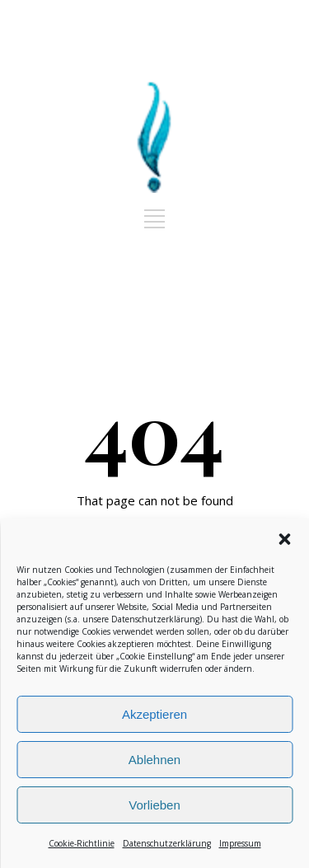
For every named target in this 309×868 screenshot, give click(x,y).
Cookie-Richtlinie (82, 843)
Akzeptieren (154, 714)
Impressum (240, 843)
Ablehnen (154, 760)
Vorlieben (154, 805)
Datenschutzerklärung (155, 619)
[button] (284, 539)
